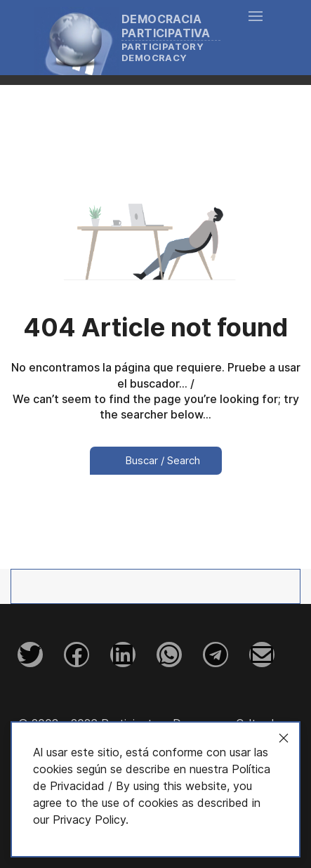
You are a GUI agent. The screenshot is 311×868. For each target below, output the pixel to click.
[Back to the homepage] (134, 38)
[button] (256, 37)
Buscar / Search (156, 460)
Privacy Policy (89, 820)
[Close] (284, 738)
